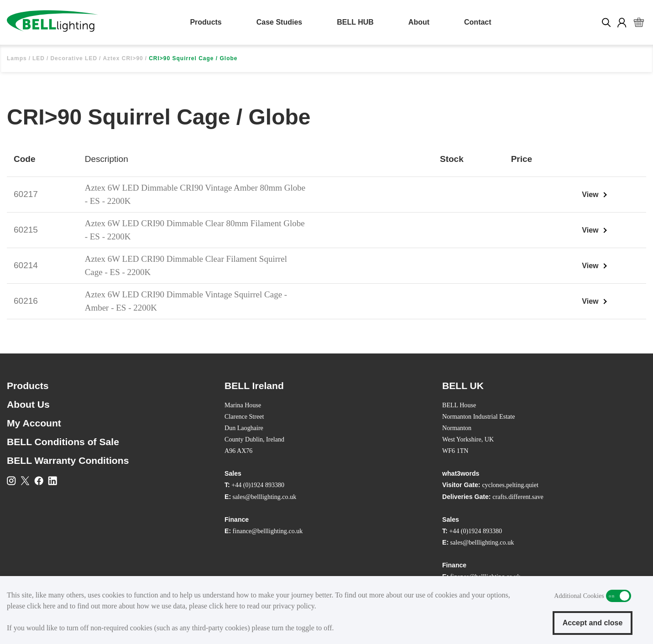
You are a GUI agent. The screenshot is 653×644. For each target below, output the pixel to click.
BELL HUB (355, 22)
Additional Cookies (619, 596)
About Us (28, 404)
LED (39, 58)
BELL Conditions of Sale (63, 442)
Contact (478, 22)
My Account (34, 423)
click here (41, 606)
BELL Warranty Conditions (68, 460)
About (419, 22)
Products (206, 22)
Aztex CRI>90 (123, 58)
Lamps (17, 58)
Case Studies (279, 22)
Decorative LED (74, 58)
